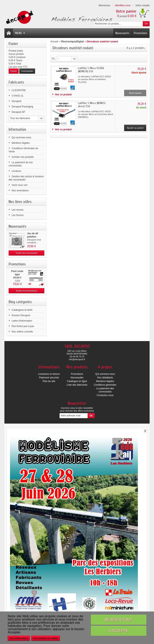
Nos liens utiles (20, 202)
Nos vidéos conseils (22, 332)
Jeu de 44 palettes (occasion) (33, 237)
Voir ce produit (63, 95)
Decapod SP (18, 112)
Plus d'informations (19, 638)
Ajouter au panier (135, 128)
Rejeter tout (119, 620)
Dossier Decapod (21, 315)
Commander (27, 71)
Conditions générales (105, 385)
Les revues (18, 210)
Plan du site (49, 381)
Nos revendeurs (20, 191)
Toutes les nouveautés (26, 253)
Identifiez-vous (123, 5)
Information (17, 129)
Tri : (54, 59)
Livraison (16, 171)
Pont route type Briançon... (17, 274)
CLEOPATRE (19, 90)
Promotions (141, 33)
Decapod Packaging (22, 107)
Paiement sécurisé (49, 378)
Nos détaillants (105, 378)
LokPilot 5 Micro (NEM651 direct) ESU (92, 105)
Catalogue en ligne (77, 381)
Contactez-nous (105, 395)
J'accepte (119, 631)
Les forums (18, 215)
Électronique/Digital (72, 42)
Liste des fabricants (77, 385)
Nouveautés (123, 33)
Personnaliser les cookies (46, 638)
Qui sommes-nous (21, 138)
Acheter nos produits (23, 157)
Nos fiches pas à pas (23, 326)
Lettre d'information (22, 321)
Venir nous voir (20, 185)
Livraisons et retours (49, 374)
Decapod (16, 101)
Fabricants (16, 82)
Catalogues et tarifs (22, 310)
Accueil (54, 42)
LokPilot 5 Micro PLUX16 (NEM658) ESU (91, 70)
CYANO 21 (17, 96)
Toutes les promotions (27, 291)
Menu (20, 33)
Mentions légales (21, 143)
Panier (13, 44)
